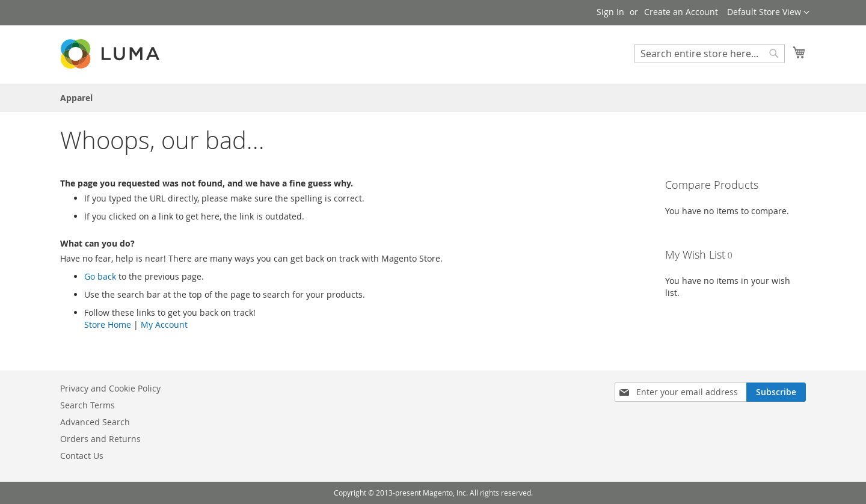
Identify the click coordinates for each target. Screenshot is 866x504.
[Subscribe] (776, 392)
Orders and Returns (100, 439)
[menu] (433, 98)
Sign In (610, 12)
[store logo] (111, 54)
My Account (164, 324)
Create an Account (681, 12)
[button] (768, 13)
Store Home (108, 324)
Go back (100, 276)
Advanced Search (95, 422)
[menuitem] (76, 98)
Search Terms (88, 405)
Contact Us (82, 456)
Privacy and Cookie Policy (110, 388)
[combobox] (710, 54)
